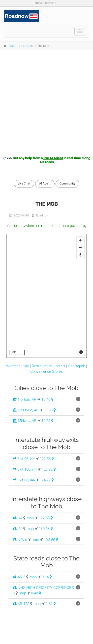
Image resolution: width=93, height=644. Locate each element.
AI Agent (45, 184)
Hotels (60, 366)
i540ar (20, 539)
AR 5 (19, 577)
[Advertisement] (46, 102)
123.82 (49, 469)
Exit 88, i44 (24, 480)
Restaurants (42, 366)
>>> (46, 160)
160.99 (51, 539)
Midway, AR (25, 421)
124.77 (47, 480)
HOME (13, 46)
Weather (13, 366)
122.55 (47, 459)
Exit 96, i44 (24, 459)
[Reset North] (80, 255)
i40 (17, 529)
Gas (26, 366)
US (23, 46)
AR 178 (21, 604)
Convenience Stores (46, 371)
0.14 (47, 577)
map (30, 518)
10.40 (47, 399)
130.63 (46, 529)
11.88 (50, 410)
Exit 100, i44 (25, 469)
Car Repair (77, 366)
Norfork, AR (25, 399)
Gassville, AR (26, 410)
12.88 (47, 421)
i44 (17, 518)
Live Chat (24, 184)
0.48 (36, 593)
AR (31, 46)
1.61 (51, 604)
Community (67, 184)
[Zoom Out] (80, 248)
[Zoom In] (80, 240)
